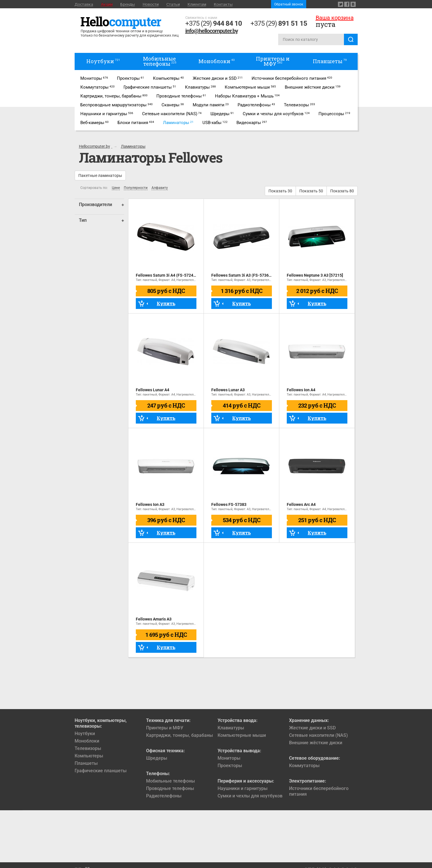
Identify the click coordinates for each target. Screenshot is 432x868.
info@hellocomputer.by (212, 31)
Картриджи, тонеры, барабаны (180, 735)
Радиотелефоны (164, 796)
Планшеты (86, 763)
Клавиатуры (231, 728)
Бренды (128, 4)
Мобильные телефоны (171, 781)
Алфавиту (160, 188)
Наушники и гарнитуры (243, 788)
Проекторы (230, 766)
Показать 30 (280, 191)
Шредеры (157, 758)
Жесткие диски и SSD (312, 728)
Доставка (84, 4)
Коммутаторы (304, 766)
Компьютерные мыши (242, 735)
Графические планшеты (101, 771)
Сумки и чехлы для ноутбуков (250, 796)
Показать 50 (311, 191)
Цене (116, 188)
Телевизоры (88, 748)
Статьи (173, 4)
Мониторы (229, 758)
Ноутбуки (85, 734)
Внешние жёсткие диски (316, 743)
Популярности (136, 188)
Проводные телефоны (170, 788)
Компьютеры (89, 756)
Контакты (223, 4)
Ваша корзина (335, 18)
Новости (151, 4)
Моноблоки (87, 741)
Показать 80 (342, 191)
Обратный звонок (289, 4)
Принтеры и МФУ (165, 728)
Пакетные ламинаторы (100, 175)
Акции (107, 4)
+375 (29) (214, 23)
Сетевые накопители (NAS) (318, 735)
